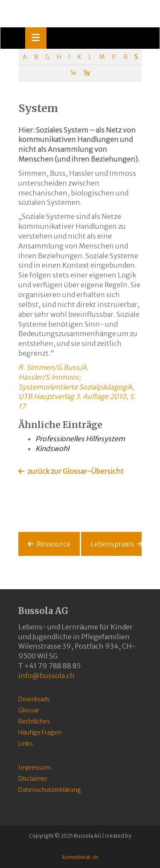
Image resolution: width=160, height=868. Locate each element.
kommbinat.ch (80, 857)
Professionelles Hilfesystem (80, 439)
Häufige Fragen (40, 732)
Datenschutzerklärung (50, 790)
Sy (87, 73)
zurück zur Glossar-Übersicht (76, 471)
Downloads (34, 699)
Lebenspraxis (112, 544)
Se (73, 73)
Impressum (35, 768)
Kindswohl (52, 449)
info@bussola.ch (47, 676)
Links (26, 744)
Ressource (54, 544)
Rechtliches (34, 721)
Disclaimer (33, 779)
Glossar (29, 710)
